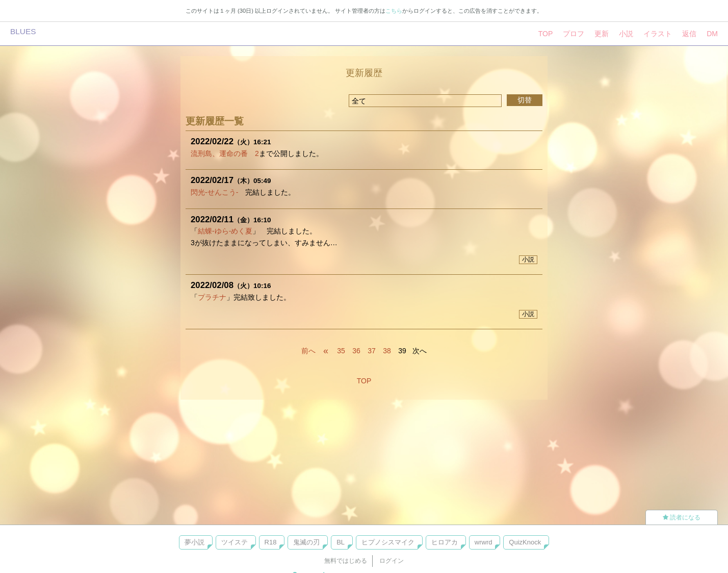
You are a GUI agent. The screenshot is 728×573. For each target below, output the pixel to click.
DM (712, 34)
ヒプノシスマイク (388, 542)
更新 (602, 34)
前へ (308, 351)
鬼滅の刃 (306, 542)
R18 (271, 542)
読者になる (682, 517)
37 (372, 351)
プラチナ (212, 297)
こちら (394, 11)
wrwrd (484, 542)
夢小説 (194, 542)
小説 (626, 34)
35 (341, 351)
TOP (546, 34)
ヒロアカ (445, 542)
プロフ (574, 34)
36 (356, 351)
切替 (525, 100)
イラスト (658, 34)
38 (387, 351)
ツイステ (235, 542)
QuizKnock (525, 542)
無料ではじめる (346, 561)
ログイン (392, 561)
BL (341, 542)
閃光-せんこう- (214, 192)
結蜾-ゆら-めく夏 (225, 231)
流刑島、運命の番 (219, 153)
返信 (689, 34)
